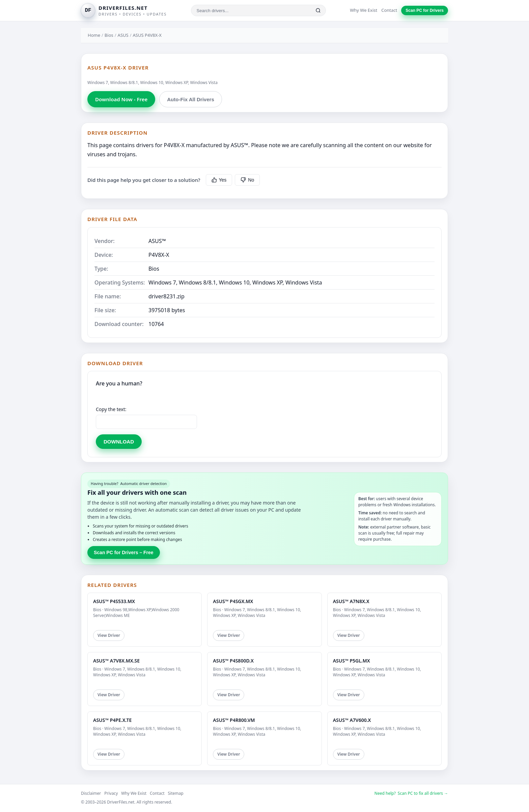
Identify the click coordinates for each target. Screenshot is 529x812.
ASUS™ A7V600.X (352, 720)
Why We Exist (364, 10)
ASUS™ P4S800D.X (233, 661)
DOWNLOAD (119, 442)
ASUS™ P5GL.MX (352, 661)
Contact (389, 10)
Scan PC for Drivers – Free (124, 552)
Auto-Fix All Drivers (190, 99)
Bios (109, 35)
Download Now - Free (121, 99)
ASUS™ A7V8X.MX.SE (116, 661)
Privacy (111, 793)
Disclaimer (91, 793)
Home (94, 35)
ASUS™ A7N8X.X (351, 601)
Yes (219, 180)
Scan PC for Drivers (425, 10)
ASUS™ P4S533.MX (114, 601)
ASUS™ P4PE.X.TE (112, 720)
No (247, 180)
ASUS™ (157, 241)
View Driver (109, 635)
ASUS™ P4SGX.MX (233, 601)
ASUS (123, 35)
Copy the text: (111, 409)
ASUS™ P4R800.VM (234, 720)
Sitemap (176, 793)
